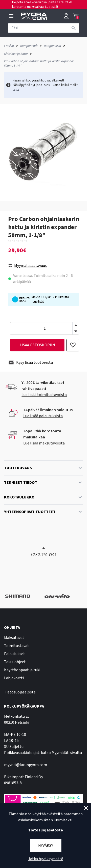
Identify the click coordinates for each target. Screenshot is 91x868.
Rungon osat (53, 46)
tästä (16, 90)
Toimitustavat (17, 646)
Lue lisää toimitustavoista (44, 395)
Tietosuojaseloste (20, 692)
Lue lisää (39, 302)
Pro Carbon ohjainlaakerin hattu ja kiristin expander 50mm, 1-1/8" (39, 64)
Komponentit (29, 46)
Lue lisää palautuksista (43, 416)
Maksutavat (14, 638)
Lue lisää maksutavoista (44, 443)
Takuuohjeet (15, 662)
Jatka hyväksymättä (46, 859)
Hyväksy (46, 846)
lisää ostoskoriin (37, 345)
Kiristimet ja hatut (16, 54)
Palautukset (15, 654)
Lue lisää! (52, 7)
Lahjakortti (14, 678)
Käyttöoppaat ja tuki (22, 670)
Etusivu (9, 46)
